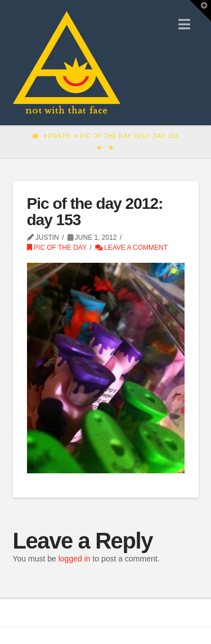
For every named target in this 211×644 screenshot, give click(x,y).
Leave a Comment (131, 248)
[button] (184, 24)
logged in (75, 559)
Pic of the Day (57, 248)
